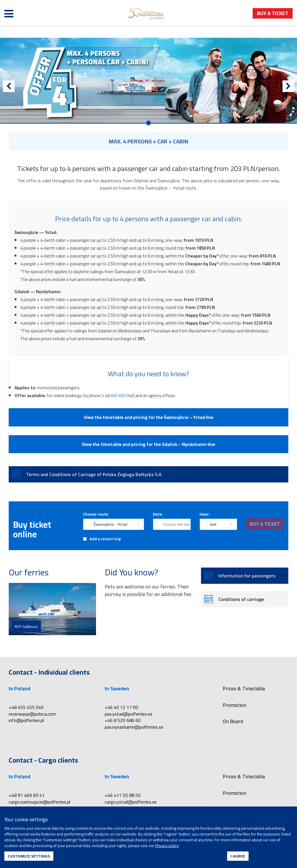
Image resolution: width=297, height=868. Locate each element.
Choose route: (96, 514)
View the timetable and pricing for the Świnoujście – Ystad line (149, 417)
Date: (158, 514)
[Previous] (9, 86)
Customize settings (29, 856)
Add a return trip (105, 539)
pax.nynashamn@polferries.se (134, 727)
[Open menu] (9, 14)
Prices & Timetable (244, 689)
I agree (238, 856)
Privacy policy (167, 846)
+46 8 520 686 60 (123, 720)
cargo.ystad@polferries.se (131, 802)
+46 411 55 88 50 (123, 795)
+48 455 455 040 (118, 396)
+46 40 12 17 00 (121, 707)
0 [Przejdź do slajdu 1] (149, 123)
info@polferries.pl (26, 720)
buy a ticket (273, 13)
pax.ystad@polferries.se (128, 714)
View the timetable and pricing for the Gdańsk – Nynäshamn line (148, 444)
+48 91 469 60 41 (27, 795)
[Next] (288, 86)
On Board (233, 721)
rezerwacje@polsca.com (32, 714)
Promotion (234, 705)
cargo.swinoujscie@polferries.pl (39, 802)
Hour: (205, 514)
